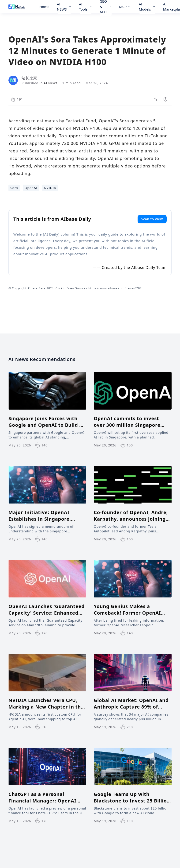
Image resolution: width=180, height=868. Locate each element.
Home (44, 7)
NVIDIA (50, 188)
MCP (125, 7)
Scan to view (152, 219)
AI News (51, 83)
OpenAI (31, 188)
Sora (14, 188)
